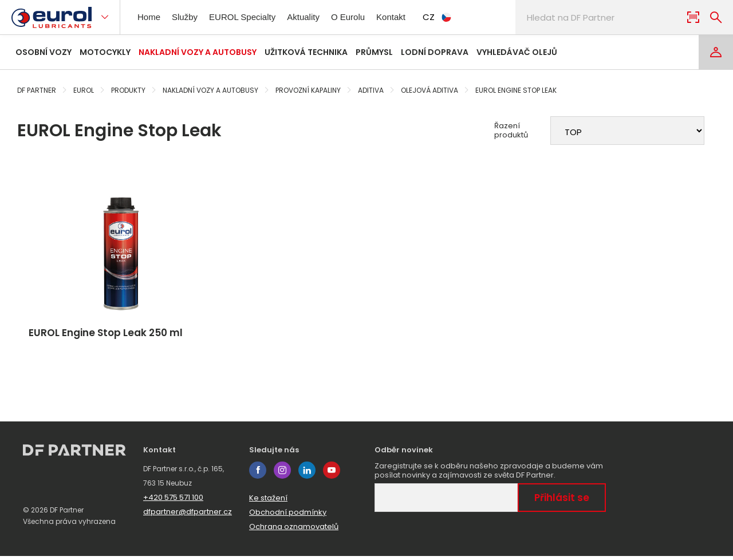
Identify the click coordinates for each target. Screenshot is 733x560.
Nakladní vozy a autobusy (198, 52)
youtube (332, 474)
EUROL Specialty (246, 17)
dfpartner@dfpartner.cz (188, 516)
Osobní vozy (44, 52)
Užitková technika (306, 52)
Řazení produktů (511, 131)
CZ (450, 17)
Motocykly (105, 52)
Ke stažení (268, 502)
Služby (188, 17)
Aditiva (371, 90)
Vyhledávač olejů (517, 52)
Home (150, 17)
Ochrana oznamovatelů (294, 531)
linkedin (307, 474)
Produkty (128, 90)
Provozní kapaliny (308, 90)
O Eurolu (356, 17)
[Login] (716, 52)
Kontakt (401, 17)
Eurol (84, 90)
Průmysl (374, 52)
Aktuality (309, 17)
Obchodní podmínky (288, 516)
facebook (258, 474)
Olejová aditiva (429, 90)
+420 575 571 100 (173, 501)
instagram (282, 474)
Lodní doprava (435, 52)
